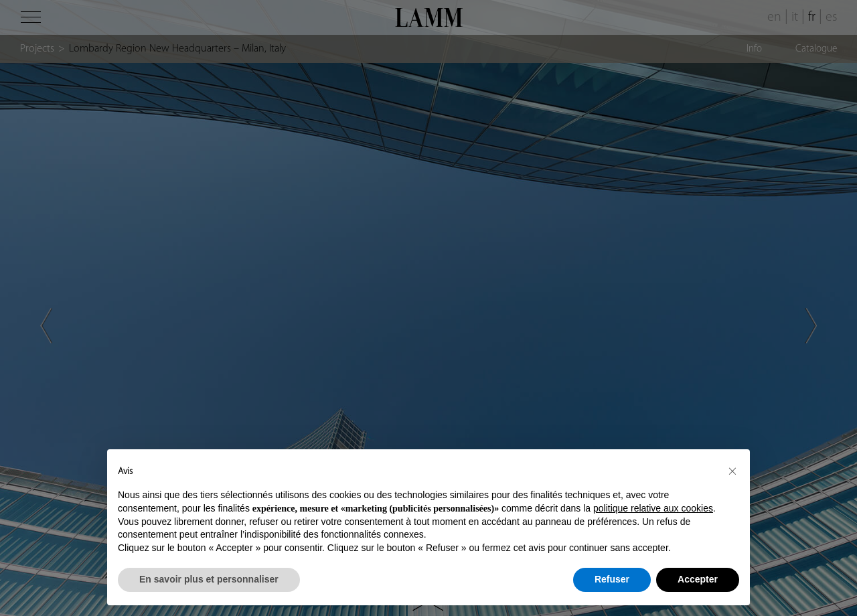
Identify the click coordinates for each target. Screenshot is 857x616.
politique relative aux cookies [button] (653, 508)
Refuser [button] (612, 579)
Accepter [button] (698, 579)
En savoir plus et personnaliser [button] (209, 579)
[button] (732, 471)
